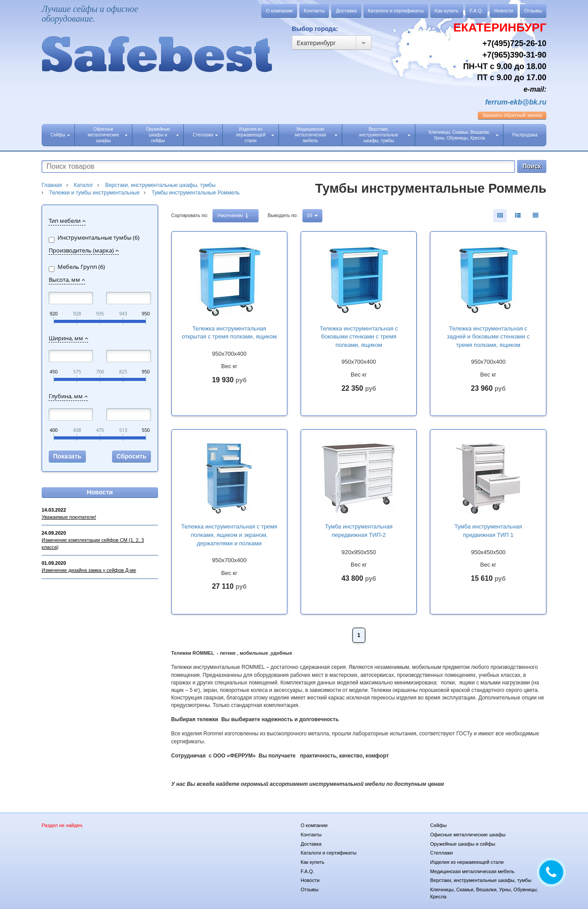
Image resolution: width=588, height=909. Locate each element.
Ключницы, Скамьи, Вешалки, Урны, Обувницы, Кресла (464, 135)
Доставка (346, 11)
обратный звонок (512, 115)
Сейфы (60, 135)
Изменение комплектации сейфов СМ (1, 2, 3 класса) (93, 544)
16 (312, 215)
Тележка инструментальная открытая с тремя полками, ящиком (229, 333)
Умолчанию (232, 216)
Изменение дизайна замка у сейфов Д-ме (89, 570)
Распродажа (525, 135)
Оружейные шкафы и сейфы (162, 135)
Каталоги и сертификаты (396, 11)
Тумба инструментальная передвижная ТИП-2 (359, 531)
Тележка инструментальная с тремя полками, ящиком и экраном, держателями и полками (229, 535)
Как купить (447, 11)
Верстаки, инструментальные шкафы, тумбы (385, 135)
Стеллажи (205, 135)
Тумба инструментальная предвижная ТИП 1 (488, 531)
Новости (504, 11)
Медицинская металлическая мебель (316, 135)
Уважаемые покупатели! (69, 517)
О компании (279, 11)
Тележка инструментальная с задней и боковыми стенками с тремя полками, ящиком (488, 337)
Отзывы (533, 11)
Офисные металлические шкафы (108, 135)
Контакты (314, 11)
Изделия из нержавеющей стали (255, 135)
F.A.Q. (477, 11)
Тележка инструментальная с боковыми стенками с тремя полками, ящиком (359, 337)
